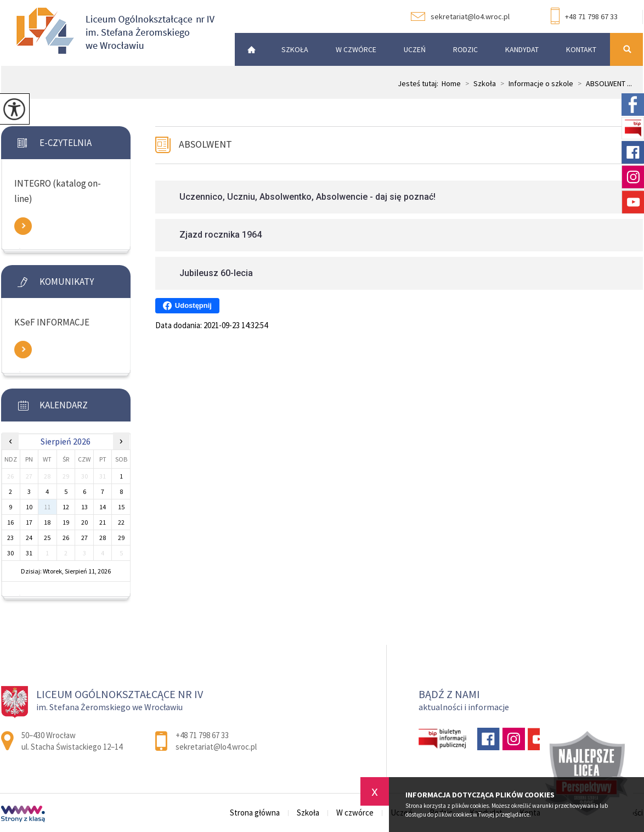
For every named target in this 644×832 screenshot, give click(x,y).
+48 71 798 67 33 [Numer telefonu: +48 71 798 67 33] (202, 735)
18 (47, 522)
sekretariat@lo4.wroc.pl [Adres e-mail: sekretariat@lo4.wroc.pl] (216, 747)
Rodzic (465, 49)
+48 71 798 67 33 (584, 17)
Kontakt (581, 49)
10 (29, 507)
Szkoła (295, 49)
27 (84, 538)
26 (66, 538)
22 (121, 522)
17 (29, 522)
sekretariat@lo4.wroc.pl (460, 16)
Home (451, 83)
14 (103, 507)
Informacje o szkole (535, 83)
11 (47, 507)
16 (10, 522)
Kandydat (522, 49)
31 (29, 553)
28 (103, 538)
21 (103, 522)
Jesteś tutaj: (420, 83)
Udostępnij (187, 306)
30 (10, 553)
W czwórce (356, 49)
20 (84, 522)
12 (66, 507)
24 (29, 538)
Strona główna (248, 49)
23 (10, 538)
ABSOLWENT (205, 144)
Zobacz (23, 226)
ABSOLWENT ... (603, 83)
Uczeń (415, 49)
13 (84, 507)
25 (47, 538)
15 (121, 507)
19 (66, 522)
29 (121, 538)
